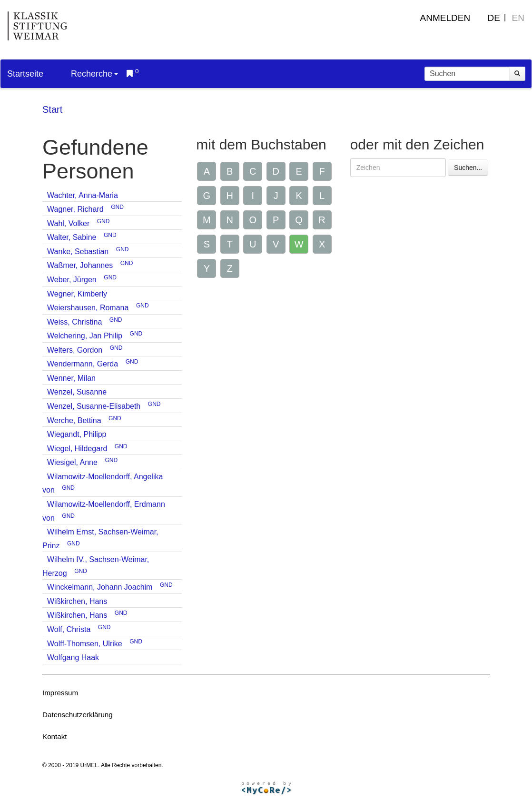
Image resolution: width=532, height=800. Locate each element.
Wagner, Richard (75, 209)
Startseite (25, 74)
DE (494, 18)
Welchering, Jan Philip (85, 336)
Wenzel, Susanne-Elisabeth (94, 406)
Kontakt (55, 736)
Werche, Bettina (74, 420)
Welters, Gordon (75, 350)
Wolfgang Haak (73, 657)
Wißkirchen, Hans (77, 601)
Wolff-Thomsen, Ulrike (85, 644)
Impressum (60, 693)
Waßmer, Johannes (80, 265)
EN (518, 18)
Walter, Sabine (72, 237)
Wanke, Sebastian (78, 252)
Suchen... (468, 168)
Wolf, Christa (69, 629)
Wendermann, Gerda (83, 364)
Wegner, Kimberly (77, 294)
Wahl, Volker (68, 223)
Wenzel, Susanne (77, 392)
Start (52, 109)
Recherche (94, 74)
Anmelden (445, 18)
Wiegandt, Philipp (77, 434)
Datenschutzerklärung (78, 715)
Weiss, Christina (74, 322)
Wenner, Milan (71, 378)
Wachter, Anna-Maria (83, 195)
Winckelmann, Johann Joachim (100, 587)
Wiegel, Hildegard (77, 449)
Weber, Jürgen (72, 280)
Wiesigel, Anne (72, 462)
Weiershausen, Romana (88, 308)
